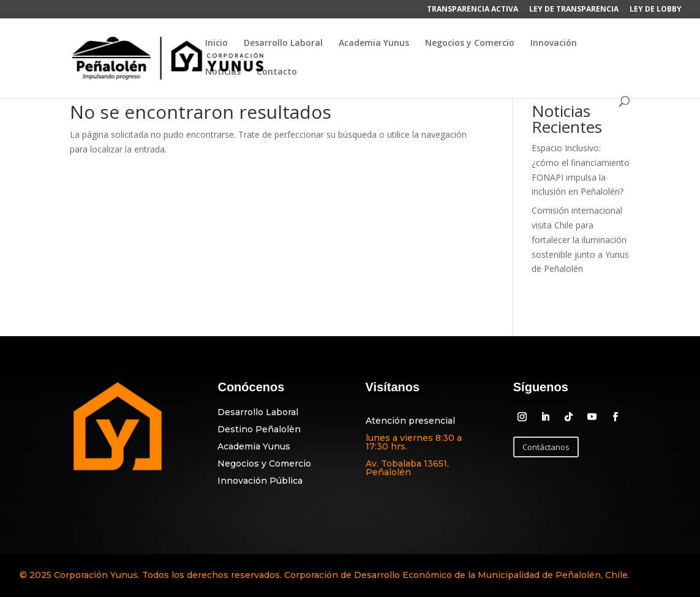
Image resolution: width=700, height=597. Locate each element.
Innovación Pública (260, 481)
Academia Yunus (374, 43)
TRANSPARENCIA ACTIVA (472, 10)
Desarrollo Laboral (283, 43)
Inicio (216, 43)
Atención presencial (410, 421)
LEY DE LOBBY (656, 10)
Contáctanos (546, 447)
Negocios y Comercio (470, 43)
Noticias (223, 72)
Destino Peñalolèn (259, 429)
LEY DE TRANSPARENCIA (574, 10)
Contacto (277, 72)
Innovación (554, 43)
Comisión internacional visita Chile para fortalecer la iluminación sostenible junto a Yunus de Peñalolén (580, 239)
